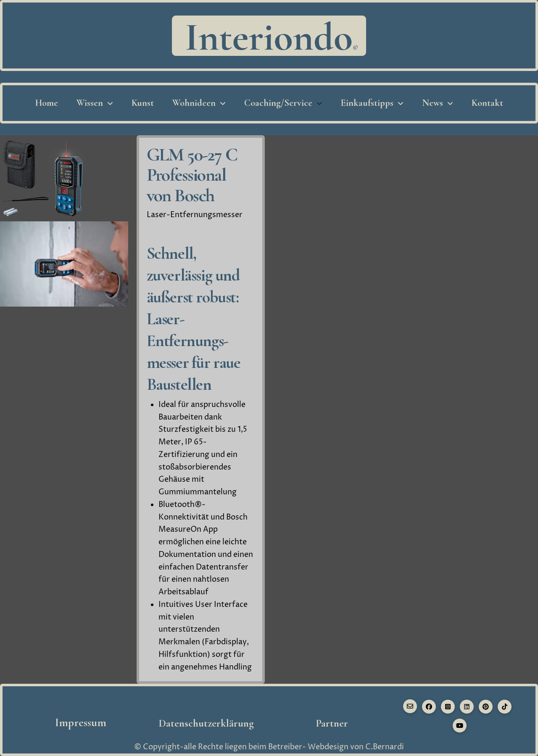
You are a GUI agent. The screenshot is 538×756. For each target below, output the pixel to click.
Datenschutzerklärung (206, 723)
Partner (332, 723)
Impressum (81, 722)
